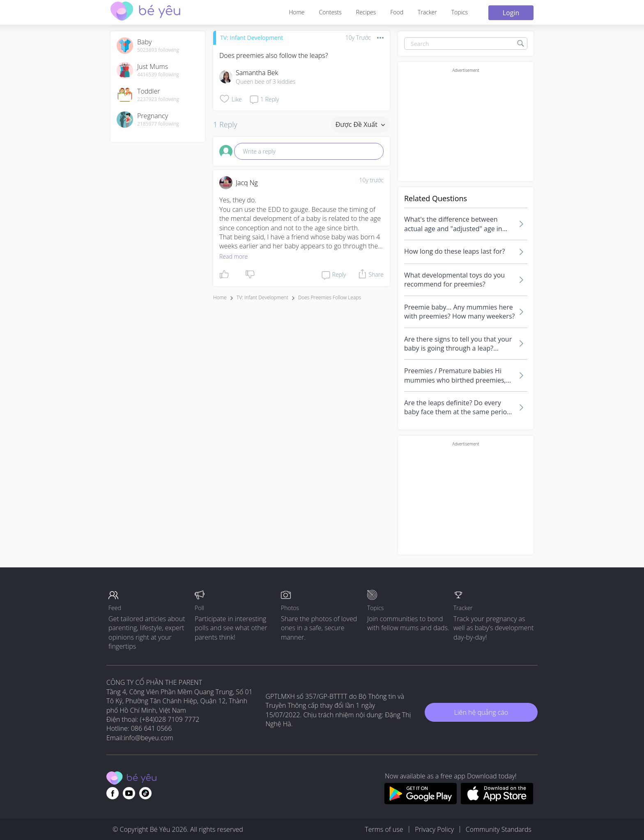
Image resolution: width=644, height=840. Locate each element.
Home (297, 12)
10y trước (371, 180)
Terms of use (384, 829)
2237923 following (158, 99)
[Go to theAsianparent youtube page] (129, 793)
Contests (330, 12)
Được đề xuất (360, 124)
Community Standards (499, 829)
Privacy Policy (434, 829)
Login (511, 13)
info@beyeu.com (149, 738)
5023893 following (158, 50)
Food (397, 12)
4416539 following (158, 75)
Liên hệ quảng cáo (481, 712)
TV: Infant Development (252, 38)
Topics (460, 12)
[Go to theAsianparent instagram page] (145, 793)
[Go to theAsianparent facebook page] (113, 793)
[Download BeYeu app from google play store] (420, 802)
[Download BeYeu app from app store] (497, 802)
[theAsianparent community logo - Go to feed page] (145, 12)
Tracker (427, 12)
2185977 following (158, 124)
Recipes (366, 12)
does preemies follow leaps (330, 297)
